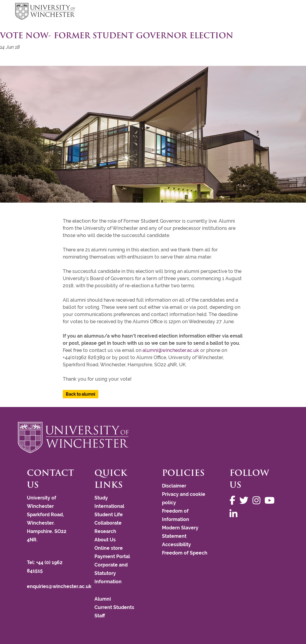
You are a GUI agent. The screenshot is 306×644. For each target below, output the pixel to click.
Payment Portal (112, 556)
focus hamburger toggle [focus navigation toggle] (280, 12)
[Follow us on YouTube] (271, 501)
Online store (109, 548)
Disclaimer (174, 486)
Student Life (109, 515)
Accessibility (176, 544)
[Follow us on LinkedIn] (235, 514)
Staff (100, 616)
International (109, 506)
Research (105, 531)
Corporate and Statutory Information (111, 573)
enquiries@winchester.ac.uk (59, 586)
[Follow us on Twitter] (245, 501)
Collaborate (108, 523)
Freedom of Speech (185, 553)
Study (101, 498)
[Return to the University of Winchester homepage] (153, 438)
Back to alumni (81, 394)
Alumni (103, 599)
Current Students (114, 607)
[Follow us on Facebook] (234, 501)
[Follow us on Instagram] (258, 501)
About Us (105, 540)
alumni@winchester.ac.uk (171, 350)
